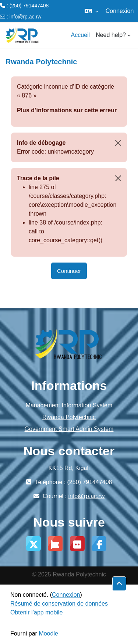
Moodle (48, 633)
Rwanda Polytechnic (69, 417)
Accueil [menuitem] (81, 35)
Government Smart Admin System (69, 429)
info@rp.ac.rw (26, 17)
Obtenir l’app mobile (36, 612)
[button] (91, 11)
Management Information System (69, 405)
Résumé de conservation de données (59, 604)
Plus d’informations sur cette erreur (67, 110)
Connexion (120, 11)
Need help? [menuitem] (111, 35)
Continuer (69, 271)
